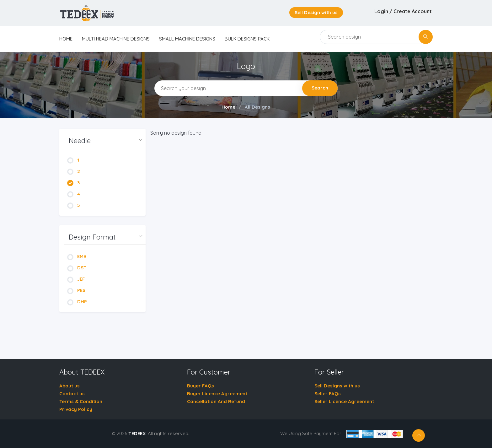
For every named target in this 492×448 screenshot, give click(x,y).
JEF (76, 279)
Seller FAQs (328, 394)
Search (320, 88)
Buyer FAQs (201, 386)
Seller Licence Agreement (344, 401)
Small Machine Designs (187, 39)
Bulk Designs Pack (247, 39)
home (66, 39)
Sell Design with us (316, 12)
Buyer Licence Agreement (217, 394)
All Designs (257, 107)
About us (70, 386)
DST (77, 268)
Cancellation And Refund (216, 401)
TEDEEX (137, 433)
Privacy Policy (76, 409)
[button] (105, 141)
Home (228, 107)
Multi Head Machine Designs (116, 39)
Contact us (72, 394)
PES (76, 290)
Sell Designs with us (337, 386)
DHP (77, 302)
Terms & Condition (81, 401)
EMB (77, 256)
